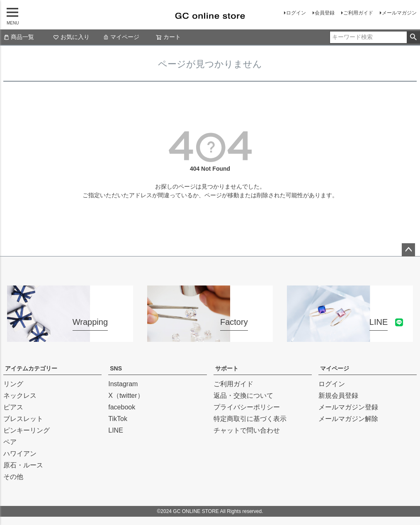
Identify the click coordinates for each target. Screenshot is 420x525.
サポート (227, 368)
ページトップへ (408, 250)
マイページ (121, 37)
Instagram (123, 384)
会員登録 (325, 13)
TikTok (118, 419)
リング (13, 384)
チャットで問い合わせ (247, 430)
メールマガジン (399, 13)
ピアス (13, 407)
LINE (116, 430)
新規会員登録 (338, 396)
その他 (13, 477)
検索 (413, 37)
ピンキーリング (27, 430)
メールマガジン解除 (348, 419)
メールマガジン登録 (348, 407)
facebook (122, 407)
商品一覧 (19, 37)
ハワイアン (20, 454)
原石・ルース (23, 465)
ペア (10, 442)
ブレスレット (23, 419)
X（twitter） (126, 396)
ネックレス (20, 396)
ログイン (296, 13)
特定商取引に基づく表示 (250, 419)
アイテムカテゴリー (31, 368)
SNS (116, 368)
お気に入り (71, 37)
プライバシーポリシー (247, 407)
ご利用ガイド (358, 13)
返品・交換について (243, 396)
